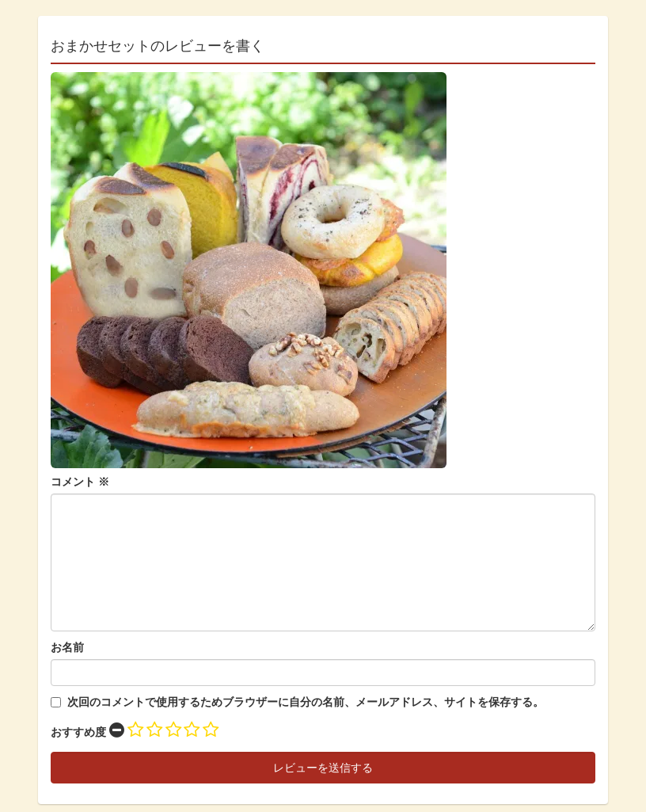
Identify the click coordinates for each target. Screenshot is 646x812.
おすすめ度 (78, 732)
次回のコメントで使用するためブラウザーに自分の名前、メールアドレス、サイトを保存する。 (306, 702)
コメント (80, 482)
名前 (73, 647)
